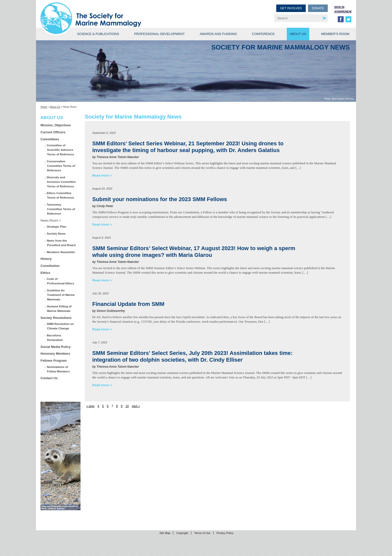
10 (127, 406)
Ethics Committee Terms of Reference (60, 195)
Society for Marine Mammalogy (119, 12)
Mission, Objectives (56, 125)
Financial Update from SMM (128, 304)
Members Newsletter (61, 252)
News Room (49, 220)
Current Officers (53, 132)
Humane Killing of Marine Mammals (59, 309)
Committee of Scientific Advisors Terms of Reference (60, 150)
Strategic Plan (57, 226)
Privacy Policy (225, 533)
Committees (50, 139)
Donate (318, 8)
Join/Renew (343, 12)
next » (136, 406)
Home (44, 107)
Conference (263, 34)
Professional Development (159, 34)
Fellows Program (54, 361)
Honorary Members (55, 354)
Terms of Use (202, 533)
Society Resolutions (56, 318)
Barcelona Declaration (55, 338)
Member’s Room (335, 34)
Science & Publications (98, 34)
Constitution (50, 266)
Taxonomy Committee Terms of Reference (61, 209)
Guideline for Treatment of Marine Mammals (61, 295)
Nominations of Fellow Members (58, 369)
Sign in (339, 7)
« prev (90, 406)
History (46, 259)
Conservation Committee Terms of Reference (61, 166)
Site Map (165, 533)
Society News (56, 233)
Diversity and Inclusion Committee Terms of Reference (61, 182)
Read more (101, 175)
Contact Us (49, 378)
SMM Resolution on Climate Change (60, 326)
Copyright (182, 533)
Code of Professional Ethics (60, 281)
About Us (298, 34)
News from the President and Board (61, 243)
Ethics (45, 273)
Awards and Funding (218, 34)
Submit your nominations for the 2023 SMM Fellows (160, 199)
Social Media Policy (56, 347)
